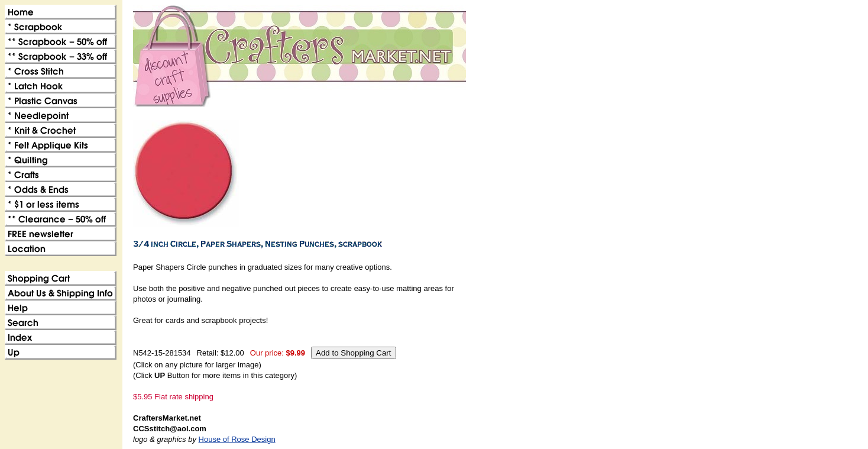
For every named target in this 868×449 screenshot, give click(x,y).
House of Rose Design (237, 439)
